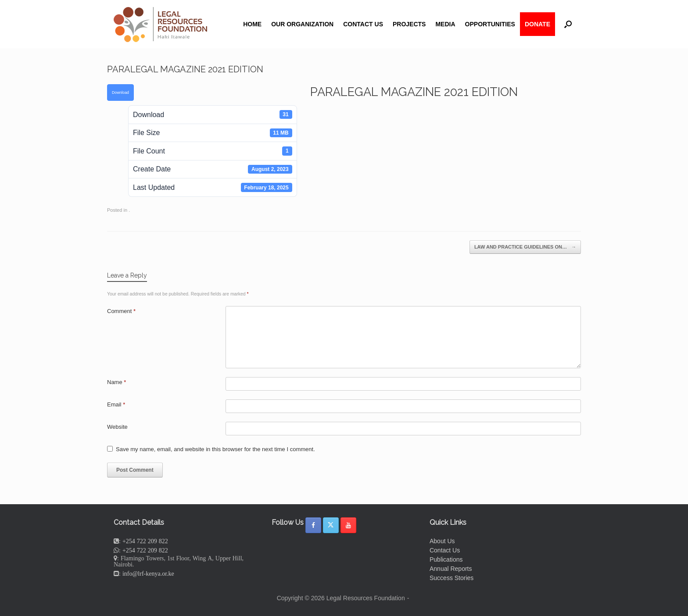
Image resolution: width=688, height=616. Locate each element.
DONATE (537, 24)
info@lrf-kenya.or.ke (148, 573)
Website (117, 427)
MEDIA (445, 24)
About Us (442, 541)
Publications (446, 559)
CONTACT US (363, 24)
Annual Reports (451, 569)
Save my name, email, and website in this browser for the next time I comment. (215, 449)
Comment (121, 311)
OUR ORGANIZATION (302, 24)
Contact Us (445, 550)
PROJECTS (409, 24)
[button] (568, 24)
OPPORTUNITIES (490, 24)
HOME (252, 24)
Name (116, 382)
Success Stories (451, 578)
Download (120, 93)
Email (116, 404)
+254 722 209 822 (145, 541)
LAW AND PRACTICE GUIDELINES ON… (525, 247)
